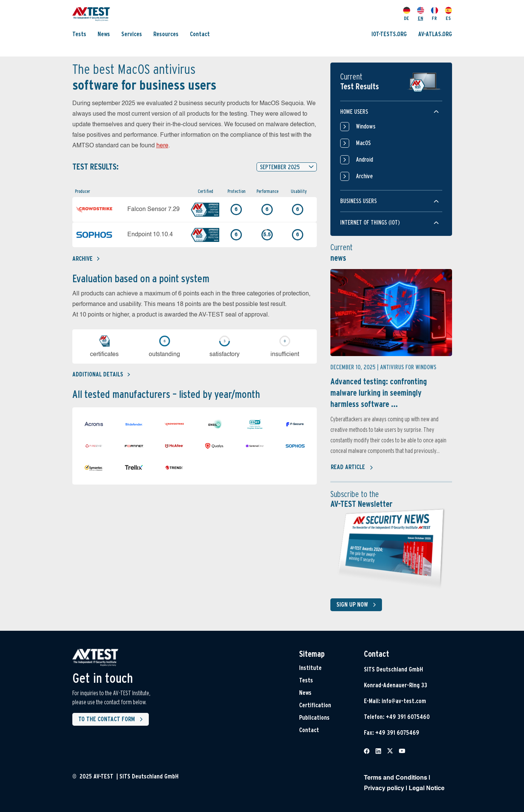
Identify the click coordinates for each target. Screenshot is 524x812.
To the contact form (112, 719)
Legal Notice (427, 789)
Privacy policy (384, 789)
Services (132, 34)
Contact (200, 34)
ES (448, 14)
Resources (166, 34)
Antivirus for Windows (408, 367)
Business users (358, 201)
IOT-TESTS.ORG (389, 34)
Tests (79, 34)
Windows (358, 127)
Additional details (101, 374)
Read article (352, 468)
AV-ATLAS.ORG (435, 34)
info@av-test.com (404, 701)
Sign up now (358, 605)
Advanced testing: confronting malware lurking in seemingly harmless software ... (379, 393)
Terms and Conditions (396, 778)
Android (357, 160)
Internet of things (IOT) (370, 222)
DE (407, 14)
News (104, 34)
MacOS (355, 143)
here (162, 146)
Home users (354, 112)
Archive (86, 259)
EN (421, 14)
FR (435, 14)
